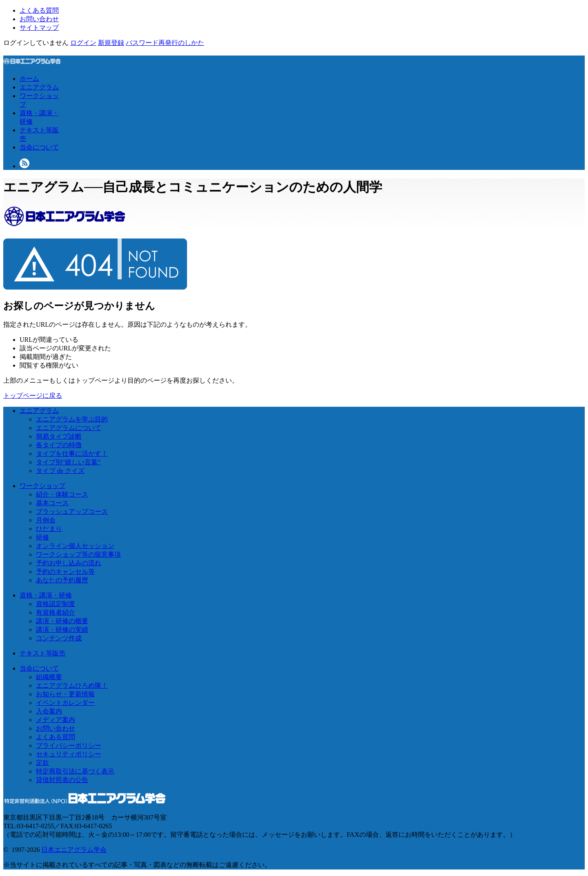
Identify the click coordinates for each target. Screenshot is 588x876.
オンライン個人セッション (75, 546)
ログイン (83, 43)
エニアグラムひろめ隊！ (72, 685)
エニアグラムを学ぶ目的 (72, 419)
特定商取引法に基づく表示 (75, 771)
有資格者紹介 (56, 612)
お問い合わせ (39, 19)
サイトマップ (39, 28)
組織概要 (49, 677)
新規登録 (111, 43)
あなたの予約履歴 (62, 580)
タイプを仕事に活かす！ (72, 454)
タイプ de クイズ (60, 471)
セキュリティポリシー (69, 754)
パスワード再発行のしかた (165, 43)
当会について (39, 147)
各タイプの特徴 (59, 445)
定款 (42, 763)
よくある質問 (39, 10)
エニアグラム (39, 87)
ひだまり (49, 529)
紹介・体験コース (62, 494)
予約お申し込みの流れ (69, 563)
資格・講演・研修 (46, 595)
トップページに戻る (33, 396)
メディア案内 (56, 720)
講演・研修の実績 (62, 630)
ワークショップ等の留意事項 (78, 554)
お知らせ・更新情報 (65, 694)
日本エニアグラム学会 (74, 850)
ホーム (29, 79)
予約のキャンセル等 (65, 572)
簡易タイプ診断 (59, 436)
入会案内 (49, 711)
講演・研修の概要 (62, 621)
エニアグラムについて (69, 428)
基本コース (52, 503)
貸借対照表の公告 (62, 780)
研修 (42, 537)
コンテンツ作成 (59, 638)
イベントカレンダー (65, 703)
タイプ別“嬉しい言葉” (68, 462)
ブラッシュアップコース (72, 512)
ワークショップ (42, 486)
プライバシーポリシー (69, 746)
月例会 (46, 520)
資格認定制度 (56, 604)
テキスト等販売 (42, 653)
